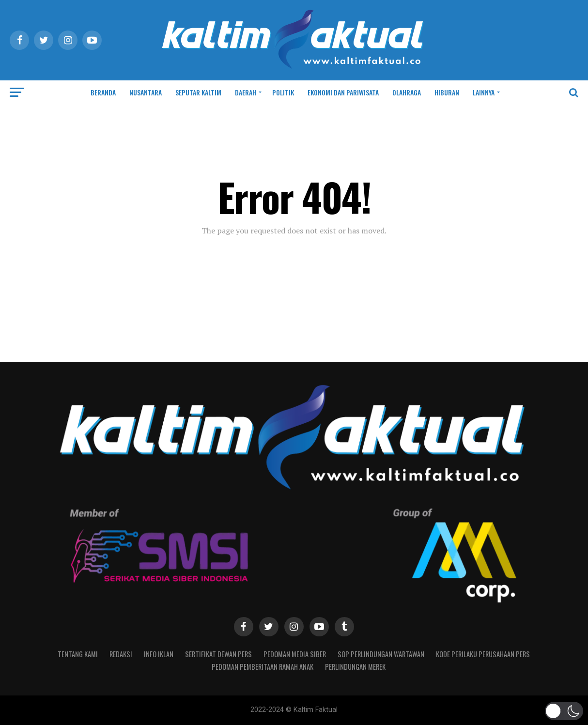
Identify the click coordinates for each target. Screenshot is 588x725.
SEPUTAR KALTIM (198, 92)
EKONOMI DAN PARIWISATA (343, 92)
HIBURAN (447, 92)
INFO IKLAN (159, 654)
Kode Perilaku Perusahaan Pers (483, 654)
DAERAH (246, 92)
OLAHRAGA (407, 92)
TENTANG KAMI (78, 654)
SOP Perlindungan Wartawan (381, 654)
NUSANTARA (146, 92)
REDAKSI (121, 654)
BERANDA (103, 92)
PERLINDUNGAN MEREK (355, 667)
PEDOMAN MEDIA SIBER (295, 654)
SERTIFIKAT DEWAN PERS (218, 654)
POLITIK (283, 92)
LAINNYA (484, 92)
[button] (564, 711)
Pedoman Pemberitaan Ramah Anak (263, 667)
